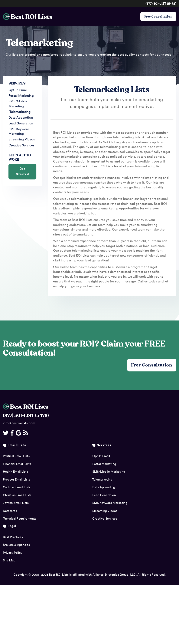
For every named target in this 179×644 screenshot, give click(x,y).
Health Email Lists (15, 472)
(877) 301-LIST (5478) (161, 3)
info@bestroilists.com (19, 423)
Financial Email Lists (17, 464)
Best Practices (13, 537)
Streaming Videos (22, 140)
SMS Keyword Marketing (19, 132)
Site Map (9, 560)
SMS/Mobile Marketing (18, 104)
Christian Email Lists (17, 495)
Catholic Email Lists (17, 487)
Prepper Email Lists (16, 479)
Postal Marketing (21, 96)
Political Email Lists (16, 456)
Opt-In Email (18, 90)
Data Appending (21, 118)
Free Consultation (158, 17)
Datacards (10, 511)
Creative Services (21, 145)
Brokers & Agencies (16, 545)
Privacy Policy (12, 553)
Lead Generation (21, 123)
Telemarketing (20, 112)
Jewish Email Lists (16, 503)
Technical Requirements (20, 519)
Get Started (22, 172)
